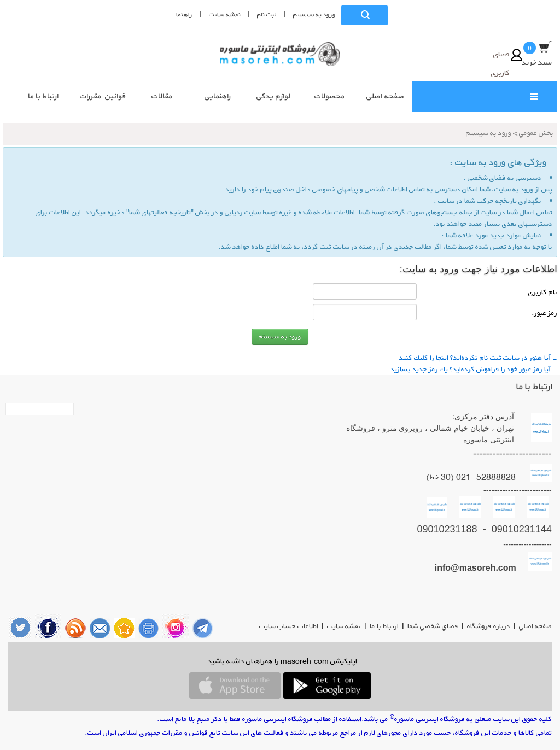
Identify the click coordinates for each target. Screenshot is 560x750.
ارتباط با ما (384, 626)
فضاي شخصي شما (433, 626)
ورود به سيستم (314, 14)
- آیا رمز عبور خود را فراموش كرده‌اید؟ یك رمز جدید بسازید (474, 369)
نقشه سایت (344, 626)
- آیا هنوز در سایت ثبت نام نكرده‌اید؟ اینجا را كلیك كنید (478, 358)
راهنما (184, 14)
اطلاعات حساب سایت (289, 626)
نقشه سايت (225, 14)
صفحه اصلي (535, 626)
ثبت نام (267, 14)
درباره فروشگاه (489, 626)
